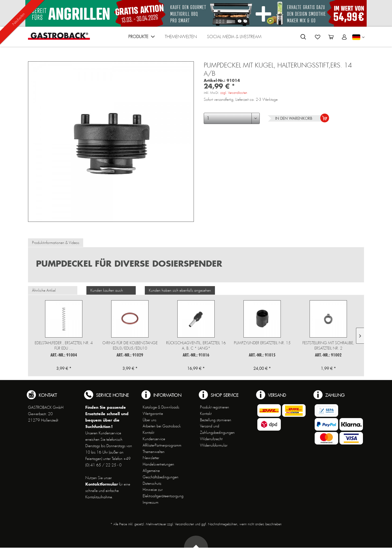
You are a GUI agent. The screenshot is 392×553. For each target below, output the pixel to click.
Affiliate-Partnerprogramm (162, 445)
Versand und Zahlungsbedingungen (217, 429)
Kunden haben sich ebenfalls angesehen (180, 290)
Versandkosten (185, 524)
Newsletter (151, 458)
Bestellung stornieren (216, 420)
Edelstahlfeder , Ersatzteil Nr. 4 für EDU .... (64, 346)
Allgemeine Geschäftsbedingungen (161, 474)
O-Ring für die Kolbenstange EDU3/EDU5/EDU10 (130, 346)
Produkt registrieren (215, 407)
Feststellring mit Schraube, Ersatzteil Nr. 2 (328, 346)
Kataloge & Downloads (161, 407)
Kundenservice (154, 439)
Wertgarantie (153, 414)
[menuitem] (141, 38)
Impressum (151, 502)
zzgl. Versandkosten (234, 93)
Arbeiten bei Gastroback (162, 426)
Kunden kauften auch (107, 290)
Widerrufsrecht (211, 439)
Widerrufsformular (214, 445)
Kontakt (148, 432)
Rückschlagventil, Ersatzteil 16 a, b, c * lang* (196, 346)
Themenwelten (154, 452)
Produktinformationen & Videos (56, 243)
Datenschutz (152, 483)
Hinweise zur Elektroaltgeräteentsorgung (163, 493)
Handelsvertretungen (158, 464)
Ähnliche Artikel (44, 290)
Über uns (149, 420)
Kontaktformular (102, 484)
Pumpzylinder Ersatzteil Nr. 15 (262, 343)
